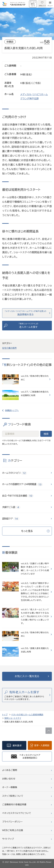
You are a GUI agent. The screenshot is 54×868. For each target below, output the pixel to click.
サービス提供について (33, 4)
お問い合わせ (9, 779)
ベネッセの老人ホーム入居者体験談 (27, 715)
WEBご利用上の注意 (13, 830)
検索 (46, 434)
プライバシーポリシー (12, 822)
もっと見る (35, 531)
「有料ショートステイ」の (28, 325)
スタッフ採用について (13, 796)
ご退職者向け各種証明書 (14, 804)
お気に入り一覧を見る (27, 676)
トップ (5, 715)
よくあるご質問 (10, 770)
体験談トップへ (12, 410)
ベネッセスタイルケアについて (17, 813)
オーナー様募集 (10, 787)
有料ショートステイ (13, 718)
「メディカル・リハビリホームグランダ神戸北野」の (26, 313)
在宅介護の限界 (9, 348)
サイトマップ (8, 839)
